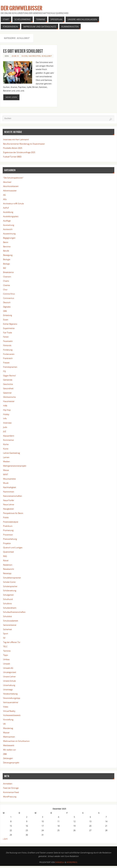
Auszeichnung (9, 234)
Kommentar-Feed (11, 792)
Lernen (6, 457)
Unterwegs (8, 690)
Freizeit (6, 363)
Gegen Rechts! (9, 376)
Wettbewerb (9, 745)
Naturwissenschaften (13, 496)
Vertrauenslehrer (11, 702)
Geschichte (8, 384)
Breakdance (8, 272)
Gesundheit (8, 388)
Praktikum (8, 526)
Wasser (6, 733)
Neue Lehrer (9, 504)
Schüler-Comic (9, 582)
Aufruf (6, 208)
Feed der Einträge (11, 788)
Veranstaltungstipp (12, 698)
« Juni (5, 839)
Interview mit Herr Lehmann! (16, 139)
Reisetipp (7, 573)
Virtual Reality (9, 711)
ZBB (5, 754)
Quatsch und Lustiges (13, 548)
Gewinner (7, 393)
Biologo (7, 264)
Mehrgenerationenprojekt (15, 466)
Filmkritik (7, 345)
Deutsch (7, 302)
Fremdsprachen (10, 367)
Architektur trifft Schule (13, 204)
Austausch (8, 229)
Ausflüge (7, 221)
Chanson (7, 277)
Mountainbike (9, 479)
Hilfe (5, 406)
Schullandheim (10, 608)
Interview (7, 423)
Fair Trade (8, 333)
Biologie (7, 259)
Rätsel (6, 560)
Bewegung (8, 255)
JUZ (5, 431)
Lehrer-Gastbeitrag (12, 453)
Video (6, 707)
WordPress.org (10, 797)
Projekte (7, 543)
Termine (7, 651)
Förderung (8, 350)
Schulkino (7, 604)
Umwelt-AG (8, 668)
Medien (7, 461)
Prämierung (8, 530)
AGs (5, 199)
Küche (25, 56)
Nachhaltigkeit (10, 487)
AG (4, 195)
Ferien (6, 337)
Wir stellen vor (9, 750)
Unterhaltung (9, 685)
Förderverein (9, 354)
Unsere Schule (9, 681)
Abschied (7, 182)
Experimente (9, 328)
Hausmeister (9, 401)
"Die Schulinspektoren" (13, 178)
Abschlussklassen (11, 186)
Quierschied (8, 552)
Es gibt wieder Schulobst (23, 51)
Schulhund (8, 599)
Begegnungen (9, 238)
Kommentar (9, 440)
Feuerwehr (8, 341)
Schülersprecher (10, 586)
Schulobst (47, 56)
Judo (5, 427)
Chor (5, 290)
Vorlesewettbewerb (12, 715)
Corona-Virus (9, 294)
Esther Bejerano (10, 324)
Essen (6, 320)
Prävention (8, 535)
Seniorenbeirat (10, 625)
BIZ (5, 268)
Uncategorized (10, 672)
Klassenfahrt (9, 436)
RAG (5, 556)
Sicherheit (8, 629)
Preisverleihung (10, 539)
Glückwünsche (9, 397)
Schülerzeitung (10, 591)
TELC (5, 647)
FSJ (4, 371)
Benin (6, 242)
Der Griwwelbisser (22, 8)
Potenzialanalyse (11, 522)
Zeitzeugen (8, 758)
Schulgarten (8, 595)
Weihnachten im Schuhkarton (16, 741)
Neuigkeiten (9, 509)
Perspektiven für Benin (13, 513)
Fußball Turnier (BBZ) (12, 157)
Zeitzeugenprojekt (11, 763)
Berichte (7, 247)
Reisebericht (9, 569)
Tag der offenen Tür (12, 642)
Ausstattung (9, 225)
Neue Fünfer (9, 500)
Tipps (6, 655)
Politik (6, 517)
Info (5, 418)
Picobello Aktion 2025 (13, 148)
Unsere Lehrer (9, 677)
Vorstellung (8, 720)
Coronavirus (9, 298)
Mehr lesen (11, 97)
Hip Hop (7, 410)
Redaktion (8, 565)
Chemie (7, 285)
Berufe (6, 251)
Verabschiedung (10, 694)
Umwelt (7, 664)
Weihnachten (9, 737)
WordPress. (72, 862)
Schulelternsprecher (12, 578)
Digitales (7, 307)
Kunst (6, 449)
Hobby (6, 414)
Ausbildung (8, 212)
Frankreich (8, 358)
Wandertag (8, 728)
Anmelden (8, 784)
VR (4, 724)
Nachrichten (35, 56)
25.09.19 (15, 56)
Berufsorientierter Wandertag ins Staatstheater (24, 144)
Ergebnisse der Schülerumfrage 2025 (19, 152)
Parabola (60, 862)
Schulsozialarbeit (11, 621)
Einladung (8, 315)
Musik (6, 483)
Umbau (6, 659)
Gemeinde (8, 380)
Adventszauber (10, 191)
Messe (6, 470)
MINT (6, 474)
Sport (6, 634)
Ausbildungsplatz (11, 216)
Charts (6, 281)
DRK (5, 311)
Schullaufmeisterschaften (14, 612)
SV (4, 638)
